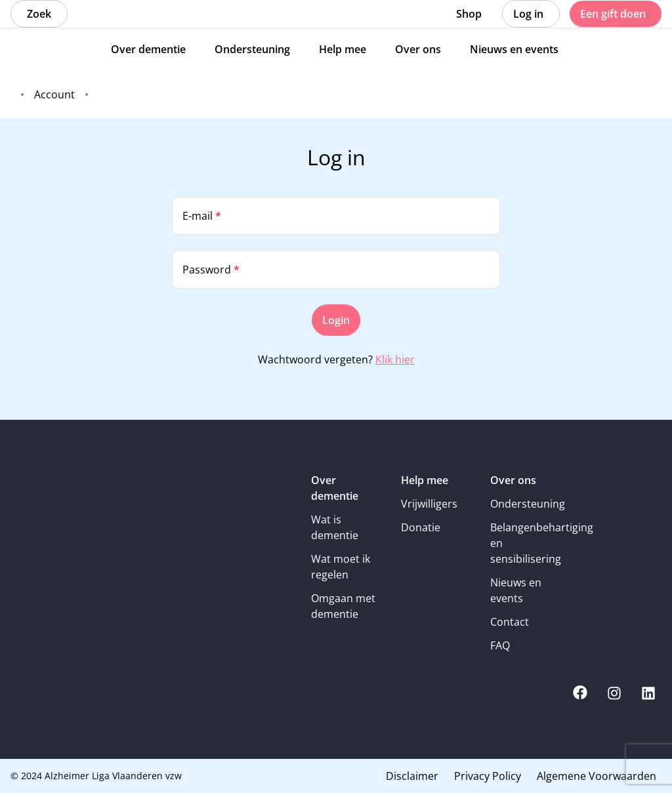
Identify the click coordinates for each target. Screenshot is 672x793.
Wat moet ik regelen (341, 567)
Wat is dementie (335, 527)
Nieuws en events (516, 590)
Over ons (513, 480)
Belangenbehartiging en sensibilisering (526, 543)
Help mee (425, 480)
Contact (510, 622)
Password (211, 270)
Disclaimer (412, 776)
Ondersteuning (526, 504)
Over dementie (335, 488)
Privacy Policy (488, 776)
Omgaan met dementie (343, 606)
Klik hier (395, 359)
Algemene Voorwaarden (597, 776)
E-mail (202, 216)
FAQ (500, 645)
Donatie (421, 527)
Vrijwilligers (429, 504)
